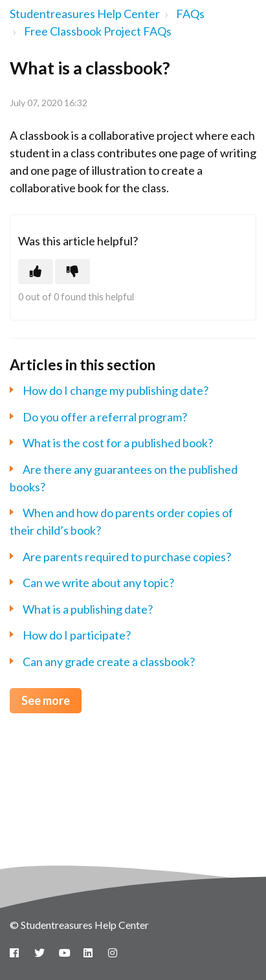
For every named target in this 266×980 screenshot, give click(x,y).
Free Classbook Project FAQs (98, 31)
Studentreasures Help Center (85, 14)
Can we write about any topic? (98, 583)
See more (46, 700)
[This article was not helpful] (72, 272)
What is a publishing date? (88, 609)
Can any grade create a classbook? (109, 662)
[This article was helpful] (36, 272)
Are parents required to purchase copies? (127, 557)
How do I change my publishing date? (116, 390)
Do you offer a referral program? (105, 417)
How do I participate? (77, 635)
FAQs (190, 14)
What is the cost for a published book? (118, 443)
